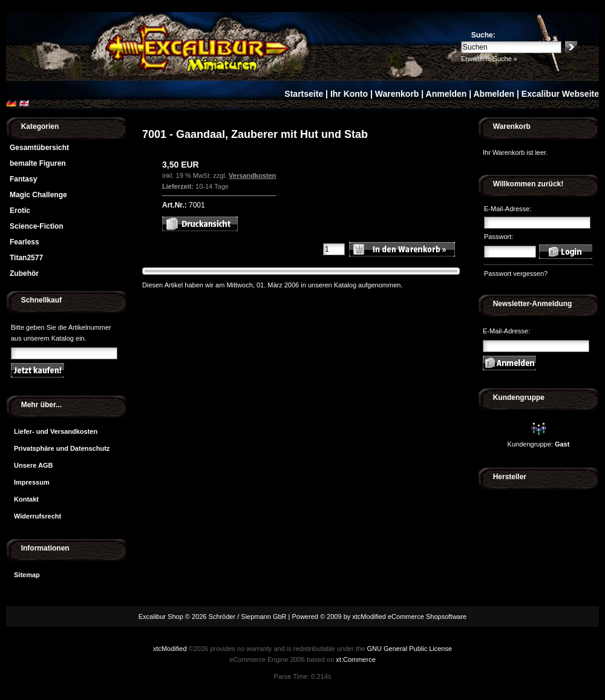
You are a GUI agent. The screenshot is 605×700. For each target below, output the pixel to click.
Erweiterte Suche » (489, 59)
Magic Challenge (38, 195)
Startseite (304, 94)
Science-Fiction (37, 226)
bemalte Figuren (38, 163)
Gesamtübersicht (39, 148)
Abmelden (494, 94)
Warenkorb (397, 94)
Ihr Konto (349, 94)
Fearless (25, 242)
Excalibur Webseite (560, 94)
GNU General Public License (409, 649)
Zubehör (24, 273)
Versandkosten (252, 175)
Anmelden (446, 94)
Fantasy (23, 179)
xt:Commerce (355, 659)
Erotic (20, 211)
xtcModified (170, 649)
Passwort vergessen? (516, 273)
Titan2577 (26, 258)
